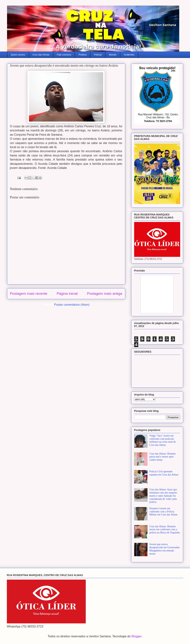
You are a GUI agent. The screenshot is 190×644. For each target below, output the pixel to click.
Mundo (113, 55)
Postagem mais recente (29, 294)
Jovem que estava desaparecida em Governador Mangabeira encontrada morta (164, 549)
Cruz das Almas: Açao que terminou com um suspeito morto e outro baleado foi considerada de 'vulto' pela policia (163, 496)
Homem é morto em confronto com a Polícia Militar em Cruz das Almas (163, 512)
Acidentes (129, 55)
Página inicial (67, 294)
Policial (98, 55)
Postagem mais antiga (105, 294)
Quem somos (18, 55)
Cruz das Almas (41, 55)
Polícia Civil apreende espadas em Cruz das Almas (164, 473)
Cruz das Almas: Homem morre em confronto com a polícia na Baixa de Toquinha (165, 530)
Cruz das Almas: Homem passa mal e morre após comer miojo (162, 457)
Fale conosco (64, 55)
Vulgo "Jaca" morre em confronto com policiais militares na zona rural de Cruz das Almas (163, 440)
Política (83, 55)
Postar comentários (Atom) (72, 305)
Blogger (136, 636)
